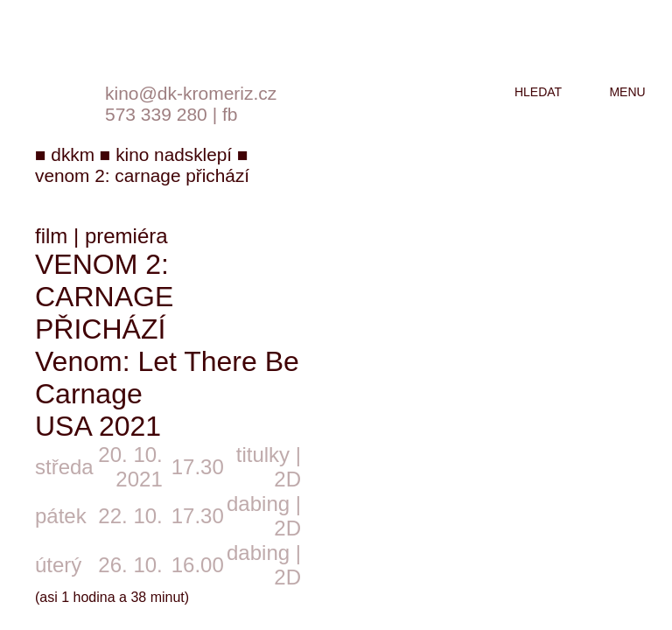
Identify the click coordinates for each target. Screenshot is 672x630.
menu (627, 92)
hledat (538, 92)
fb (230, 114)
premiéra (126, 236)
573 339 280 (156, 114)
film (51, 236)
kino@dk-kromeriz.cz (191, 93)
